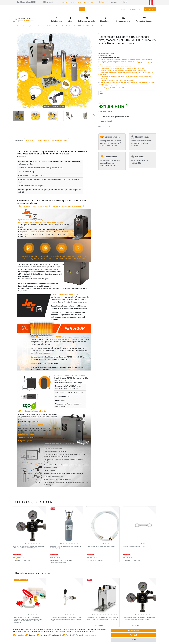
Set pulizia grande (25, 440)
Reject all (133, 635)
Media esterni (56, 635)
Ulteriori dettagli (43, 140)
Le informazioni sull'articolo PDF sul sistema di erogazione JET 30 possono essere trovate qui (50, 206)
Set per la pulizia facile (27, 437)
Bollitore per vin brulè (87, 21)
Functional (79, 635)
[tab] (19, 140)
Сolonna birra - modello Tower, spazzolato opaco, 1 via (117, 80)
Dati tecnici (30, 140)
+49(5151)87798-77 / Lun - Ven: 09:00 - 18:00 (74, 2)
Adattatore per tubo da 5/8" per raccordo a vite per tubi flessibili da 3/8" (122, 68)
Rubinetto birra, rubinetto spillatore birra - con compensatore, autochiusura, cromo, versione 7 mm (66, 619)
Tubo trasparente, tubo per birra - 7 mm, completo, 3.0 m (118, 66)
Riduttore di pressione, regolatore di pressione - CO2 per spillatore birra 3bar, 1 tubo (126, 59)
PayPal (68, 635)
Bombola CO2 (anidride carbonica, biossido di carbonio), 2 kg (119, 61)
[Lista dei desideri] (141, 9)
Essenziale (20, 635)
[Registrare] (132, 9)
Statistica (32, 635)
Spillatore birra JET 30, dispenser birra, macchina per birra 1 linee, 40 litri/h (123, 70)
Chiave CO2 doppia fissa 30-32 (110, 86)
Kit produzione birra (123, 21)
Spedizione (112, 126)
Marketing (43, 635)
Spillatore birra (57, 21)
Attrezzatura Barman (144, 21)
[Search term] (47, 9)
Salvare (133, 640)
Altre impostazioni (91, 635)
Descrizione (19, 140)
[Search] (82, 9)
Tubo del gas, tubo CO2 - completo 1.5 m (113, 88)
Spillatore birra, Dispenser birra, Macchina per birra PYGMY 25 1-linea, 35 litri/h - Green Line (103, 618)
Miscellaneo (105, 21)
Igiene (70, 21)
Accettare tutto (133, 630)
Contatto (97, 2)
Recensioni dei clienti (59, 140)
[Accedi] (122, 9)
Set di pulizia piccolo (26, 434)
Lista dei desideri (105, 121)
